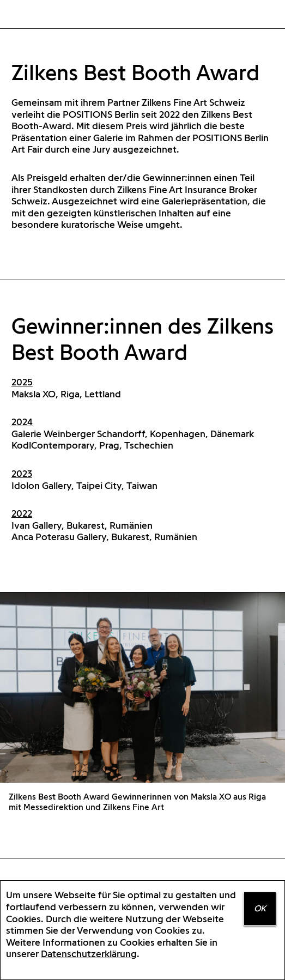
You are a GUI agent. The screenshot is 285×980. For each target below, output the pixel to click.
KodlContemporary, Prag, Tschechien (92, 445)
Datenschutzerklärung (89, 954)
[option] (142, 707)
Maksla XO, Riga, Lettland (66, 394)
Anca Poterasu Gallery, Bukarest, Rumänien (104, 537)
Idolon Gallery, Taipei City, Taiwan (84, 485)
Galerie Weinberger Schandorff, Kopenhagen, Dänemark (133, 434)
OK (260, 908)
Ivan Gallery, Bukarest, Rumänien (82, 525)
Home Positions (28, 15)
